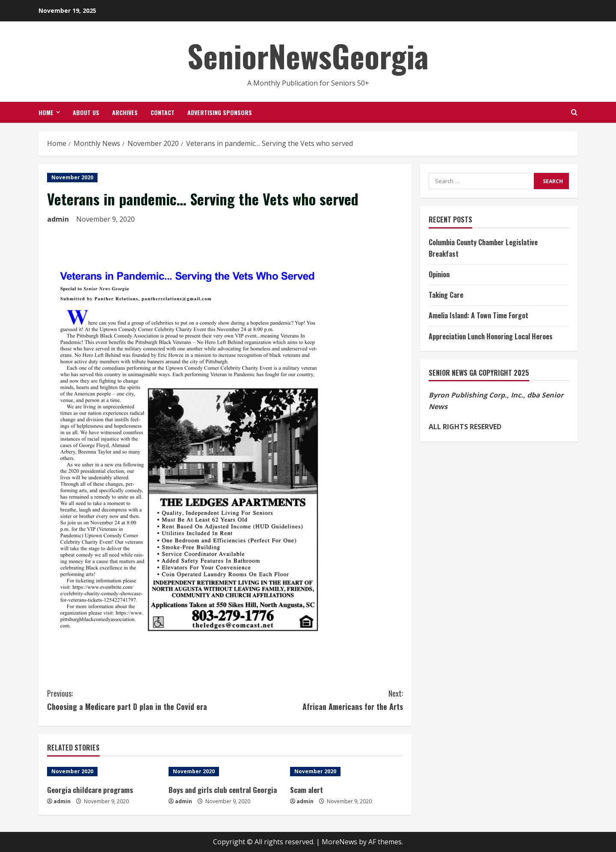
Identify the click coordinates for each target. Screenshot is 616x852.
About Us (86, 112)
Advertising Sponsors (220, 112)
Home (46, 112)
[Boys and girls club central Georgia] (225, 772)
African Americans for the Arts (314, 699)
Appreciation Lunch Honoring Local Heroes (491, 336)
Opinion (439, 274)
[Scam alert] (346, 772)
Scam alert (307, 790)
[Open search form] (574, 112)
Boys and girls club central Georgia (223, 790)
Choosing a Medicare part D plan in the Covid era (136, 699)
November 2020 (72, 177)
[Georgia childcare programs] (104, 772)
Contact (163, 112)
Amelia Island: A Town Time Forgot (478, 315)
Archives (125, 112)
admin (58, 219)
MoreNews (339, 842)
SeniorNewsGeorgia (308, 55)
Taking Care (446, 295)
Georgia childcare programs (90, 790)
